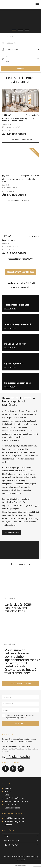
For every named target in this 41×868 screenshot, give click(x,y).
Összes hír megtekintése (21, 684)
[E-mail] (20, 710)
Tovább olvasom (12, 532)
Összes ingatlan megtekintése (21, 272)
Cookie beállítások (13, 808)
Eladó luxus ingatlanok (15, 818)
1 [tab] (14, 30)
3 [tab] (27, 30)
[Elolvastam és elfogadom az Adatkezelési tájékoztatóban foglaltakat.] (3, 715)
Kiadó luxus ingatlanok (15, 821)
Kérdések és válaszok (14, 798)
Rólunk (8, 788)
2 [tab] (21, 30)
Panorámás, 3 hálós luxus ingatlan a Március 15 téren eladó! (18, 120)
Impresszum (10, 805)
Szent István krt (9, 240)
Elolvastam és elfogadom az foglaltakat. (18, 717)
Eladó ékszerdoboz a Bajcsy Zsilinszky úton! (19, 180)
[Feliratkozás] (20, 723)
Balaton (8, 825)
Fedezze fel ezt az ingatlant (21, 140)
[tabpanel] (20, 21)
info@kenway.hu (18, 757)
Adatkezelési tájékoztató (16, 801)
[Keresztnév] (20, 704)
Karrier (8, 792)
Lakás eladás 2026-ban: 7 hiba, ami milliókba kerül (18, 608)
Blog (7, 795)
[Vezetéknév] (20, 697)
